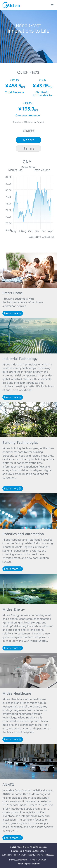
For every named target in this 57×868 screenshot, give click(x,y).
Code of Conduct (38, 860)
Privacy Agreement (18, 860)
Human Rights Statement (28, 864)
